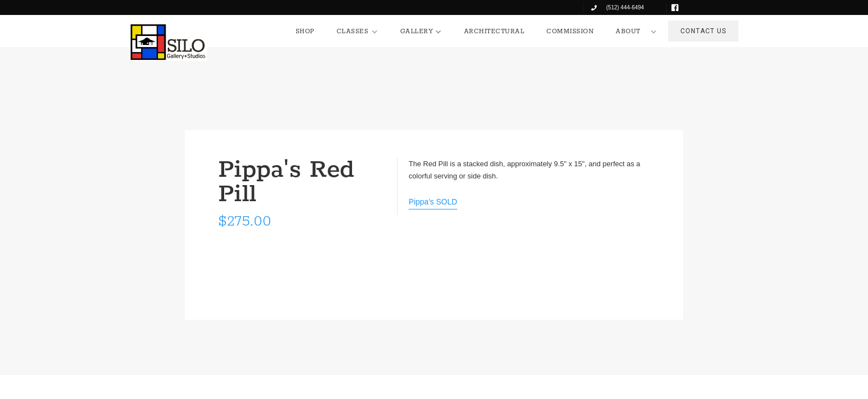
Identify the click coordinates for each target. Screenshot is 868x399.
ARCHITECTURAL (494, 31)
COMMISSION (570, 31)
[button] (357, 32)
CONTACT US (703, 31)
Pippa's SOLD (433, 202)
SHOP (305, 31)
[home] (168, 42)
